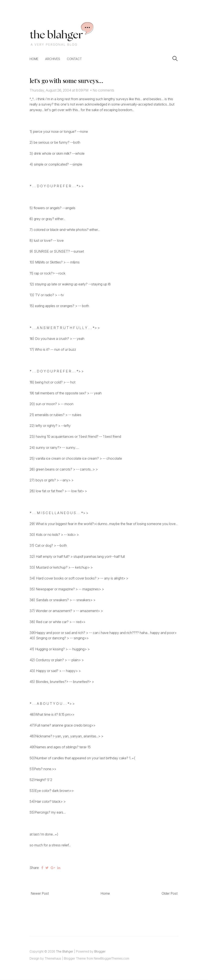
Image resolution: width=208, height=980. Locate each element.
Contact (74, 59)
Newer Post (40, 893)
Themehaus (53, 958)
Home (34, 59)
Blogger (100, 951)
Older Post (170, 893)
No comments (103, 90)
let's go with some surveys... (66, 81)
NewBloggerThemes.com (112, 958)
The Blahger (65, 951)
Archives (53, 59)
